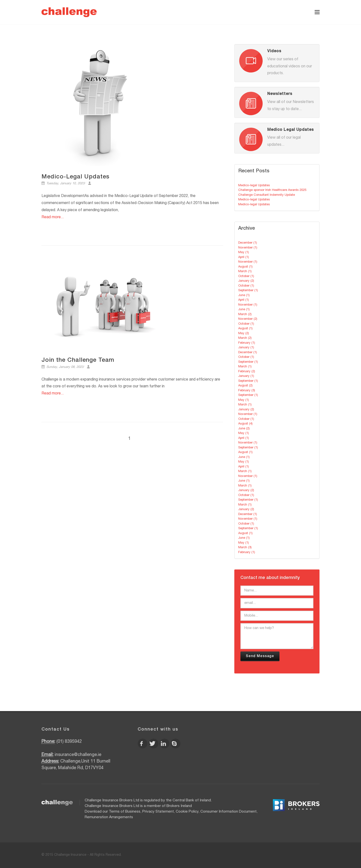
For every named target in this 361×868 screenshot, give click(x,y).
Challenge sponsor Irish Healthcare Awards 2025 (272, 190)
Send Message (260, 656)
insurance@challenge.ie (78, 755)
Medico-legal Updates (254, 186)
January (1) (246, 348)
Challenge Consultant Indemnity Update (267, 195)
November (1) (248, 248)
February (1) (247, 343)
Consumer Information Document (228, 812)
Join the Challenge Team (78, 361)
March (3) (245, 548)
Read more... (53, 217)
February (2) (247, 372)
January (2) (246, 281)
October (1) (246, 276)
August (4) (245, 424)
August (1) (245, 267)
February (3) (247, 391)
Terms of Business (125, 812)
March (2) (245, 315)
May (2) (244, 334)
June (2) (244, 429)
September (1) (248, 291)
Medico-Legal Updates (75, 177)
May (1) (244, 253)
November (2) (248, 319)
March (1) (245, 272)
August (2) (245, 386)
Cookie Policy (187, 812)
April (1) (244, 257)
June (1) (244, 295)
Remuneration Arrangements (109, 817)
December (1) (248, 243)
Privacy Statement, (159, 812)
